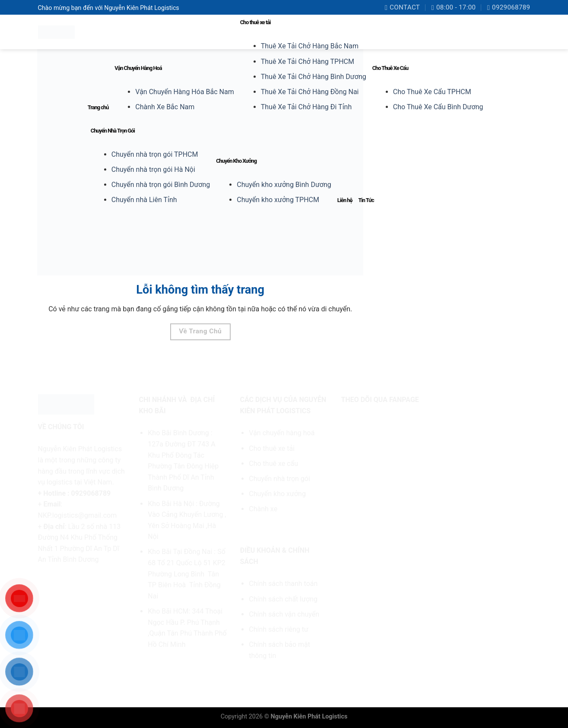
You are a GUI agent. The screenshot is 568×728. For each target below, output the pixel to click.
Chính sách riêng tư (279, 629)
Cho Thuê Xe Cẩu (390, 68)
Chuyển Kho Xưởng (236, 161)
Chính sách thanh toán (283, 584)
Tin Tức (366, 200)
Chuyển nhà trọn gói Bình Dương (161, 185)
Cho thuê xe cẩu (273, 464)
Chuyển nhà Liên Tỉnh (144, 200)
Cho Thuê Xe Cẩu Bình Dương (438, 107)
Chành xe (263, 509)
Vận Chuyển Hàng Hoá (138, 68)
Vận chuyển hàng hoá (282, 433)
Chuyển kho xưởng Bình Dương (284, 185)
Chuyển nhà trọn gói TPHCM (155, 154)
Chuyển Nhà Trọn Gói (113, 131)
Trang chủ (98, 107)
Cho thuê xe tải (255, 22)
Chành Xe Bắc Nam (165, 107)
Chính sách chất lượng (283, 599)
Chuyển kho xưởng (277, 494)
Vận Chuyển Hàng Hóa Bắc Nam (184, 92)
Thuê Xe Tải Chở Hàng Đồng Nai (310, 92)
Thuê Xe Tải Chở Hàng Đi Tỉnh (306, 107)
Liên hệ (345, 200)
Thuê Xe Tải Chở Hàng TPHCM (308, 62)
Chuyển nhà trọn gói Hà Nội (153, 169)
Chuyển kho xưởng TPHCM (278, 200)
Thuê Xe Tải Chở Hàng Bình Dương (314, 77)
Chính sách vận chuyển (284, 614)
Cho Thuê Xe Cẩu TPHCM (432, 92)
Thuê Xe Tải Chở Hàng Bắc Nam (310, 46)
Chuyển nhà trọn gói (279, 479)
